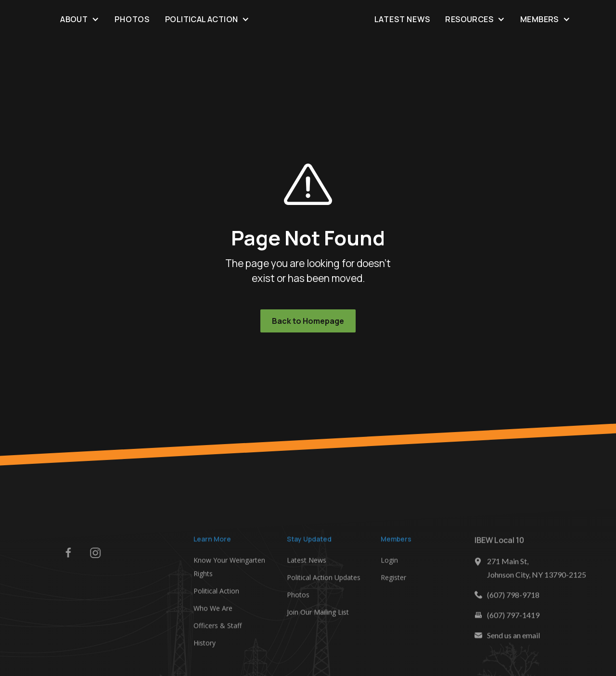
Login (389, 563)
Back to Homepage (308, 321)
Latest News (402, 19)
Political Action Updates (324, 580)
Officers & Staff (218, 629)
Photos (132, 19)
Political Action (216, 594)
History (205, 646)
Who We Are (213, 611)
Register (393, 580)
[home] (308, 19)
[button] (80, 19)
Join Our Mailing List (318, 615)
